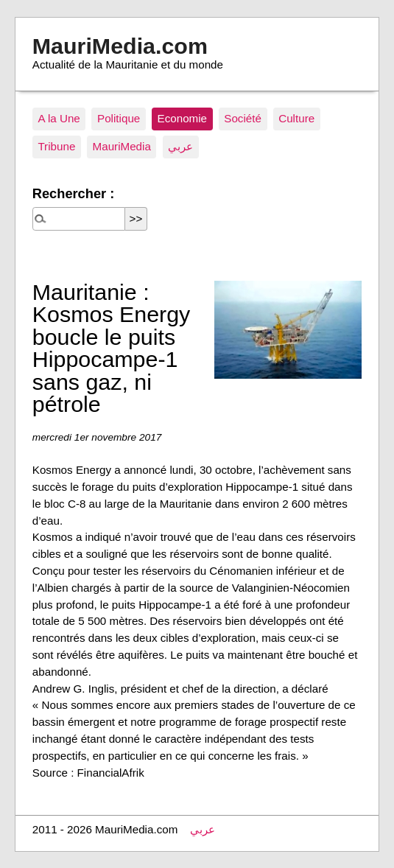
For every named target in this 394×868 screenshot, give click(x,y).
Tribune (56, 146)
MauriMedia (122, 146)
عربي (180, 146)
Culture (296, 118)
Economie (183, 118)
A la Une (59, 118)
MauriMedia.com (120, 46)
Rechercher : (73, 193)
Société (243, 118)
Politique (119, 118)
